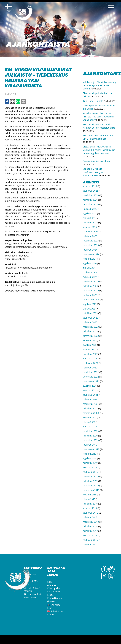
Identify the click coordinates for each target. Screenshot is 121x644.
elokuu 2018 (89, 499)
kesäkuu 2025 (90, 227)
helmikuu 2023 (90, 331)
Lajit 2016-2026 (32, 588)
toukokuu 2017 (90, 540)
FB (104, 572)
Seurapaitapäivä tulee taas (96, 161)
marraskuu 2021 (91, 381)
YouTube (111, 579)
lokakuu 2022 (90, 340)
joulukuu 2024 (90, 250)
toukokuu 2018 (90, 513)
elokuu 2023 (89, 309)
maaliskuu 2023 (91, 327)
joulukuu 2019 (90, 445)
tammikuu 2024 (91, 290)
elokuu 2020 (89, 422)
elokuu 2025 (89, 218)
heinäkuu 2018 (90, 504)
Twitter (13, 101)
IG (111, 572)
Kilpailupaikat (54, 588)
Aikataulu (52, 585)
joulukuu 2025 (90, 209)
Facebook (7, 101)
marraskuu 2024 (91, 254)
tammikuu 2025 (91, 245)
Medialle (28, 591)
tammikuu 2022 (91, 377)
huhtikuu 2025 (90, 236)
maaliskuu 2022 (91, 372)
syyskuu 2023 (90, 304)
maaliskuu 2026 (91, 195)
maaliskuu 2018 (91, 522)
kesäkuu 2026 (90, 186)
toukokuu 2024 (90, 272)
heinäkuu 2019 (90, 463)
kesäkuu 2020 (90, 427)
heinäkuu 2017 (90, 531)
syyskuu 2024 (90, 263)
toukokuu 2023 (90, 318)
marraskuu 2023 (91, 300)
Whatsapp (18, 101)
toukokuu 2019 (90, 472)
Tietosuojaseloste (33, 594)
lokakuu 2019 (90, 454)
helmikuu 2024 (90, 286)
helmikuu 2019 (90, 481)
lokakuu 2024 (90, 259)
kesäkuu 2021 (90, 390)
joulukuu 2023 (90, 295)
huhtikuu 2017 (90, 544)
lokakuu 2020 (90, 417)
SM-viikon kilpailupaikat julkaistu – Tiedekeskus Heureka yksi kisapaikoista (38, 78)
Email (24, 101)
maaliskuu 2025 (91, 241)
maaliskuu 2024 (91, 281)
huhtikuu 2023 (90, 322)
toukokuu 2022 (90, 363)
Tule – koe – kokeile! (93, 101)
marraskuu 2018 (91, 490)
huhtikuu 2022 (90, 368)
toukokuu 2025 (90, 232)
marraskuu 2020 (91, 413)
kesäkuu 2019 (90, 467)
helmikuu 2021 (90, 408)
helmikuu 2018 (90, 526)
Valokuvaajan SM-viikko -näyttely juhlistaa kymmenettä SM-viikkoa (99, 85)
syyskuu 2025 (90, 213)
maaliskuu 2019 (91, 476)
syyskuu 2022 (90, 345)
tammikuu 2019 (91, 486)
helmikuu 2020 (90, 436)
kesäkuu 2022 (90, 359)
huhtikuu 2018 (90, 517)
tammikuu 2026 (91, 204)
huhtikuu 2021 (90, 399)
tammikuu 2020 (91, 440)
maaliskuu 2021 (91, 404)
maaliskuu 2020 (91, 431)
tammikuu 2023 (91, 336)
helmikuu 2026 (90, 200)
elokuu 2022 (89, 349)
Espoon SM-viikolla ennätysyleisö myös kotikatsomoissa (93, 172)
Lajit (49, 582)
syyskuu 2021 (90, 386)
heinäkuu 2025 (90, 222)
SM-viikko (24, 13)
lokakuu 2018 (90, 495)
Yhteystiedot (30, 597)
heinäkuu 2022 (90, 354)
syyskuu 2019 (90, 458)
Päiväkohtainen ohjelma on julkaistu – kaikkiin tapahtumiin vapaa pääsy (98, 117)
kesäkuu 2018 (90, 508)
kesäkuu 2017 (90, 535)
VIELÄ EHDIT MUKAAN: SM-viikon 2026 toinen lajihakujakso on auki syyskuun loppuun (99, 150)
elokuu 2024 (89, 268)
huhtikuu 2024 (90, 277)
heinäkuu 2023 (90, 313)
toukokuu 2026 (90, 191)
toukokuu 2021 (90, 395)
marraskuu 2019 (91, 449)
